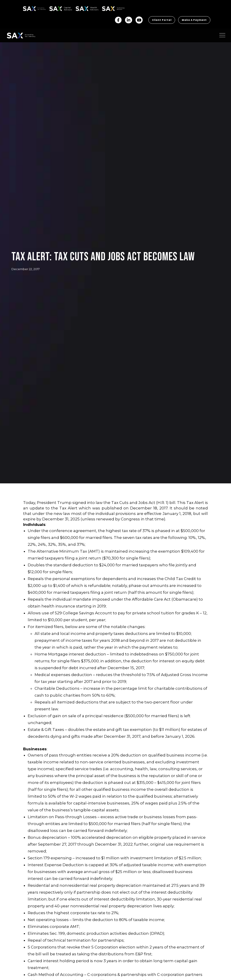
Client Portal (162, 20)
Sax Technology (110, 9)
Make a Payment (194, 20)
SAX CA (54, 8)
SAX (26, 8)
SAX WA (81, 8)
